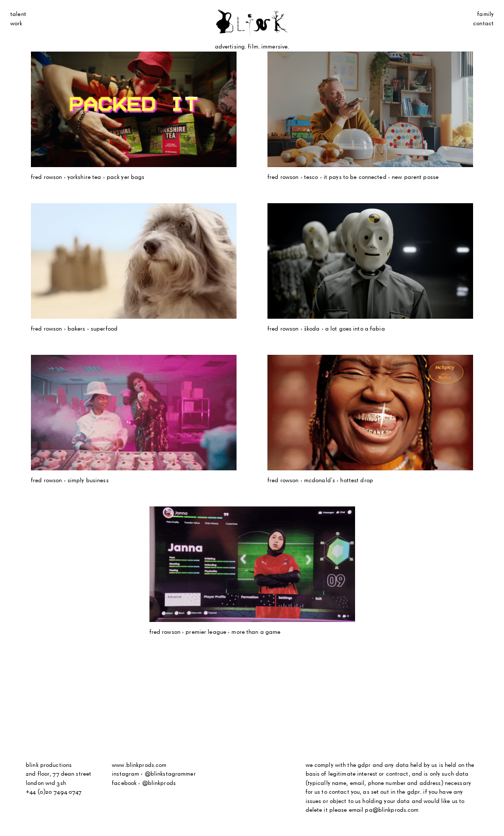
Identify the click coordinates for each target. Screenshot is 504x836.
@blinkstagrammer (170, 774)
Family (485, 14)
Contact (483, 24)
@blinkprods (159, 783)
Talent (18, 14)
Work (16, 24)
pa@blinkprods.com (392, 810)
